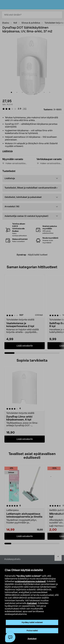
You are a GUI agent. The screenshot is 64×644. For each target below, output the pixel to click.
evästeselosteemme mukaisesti (30, 581)
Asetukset (32, 603)
